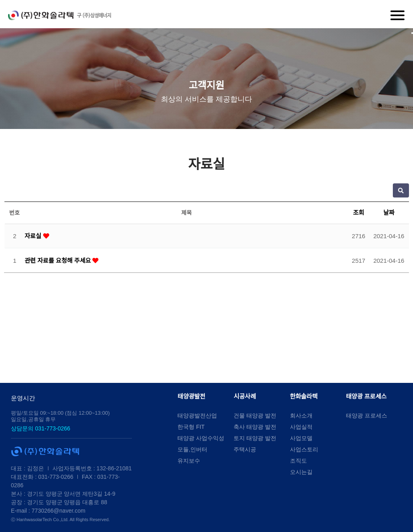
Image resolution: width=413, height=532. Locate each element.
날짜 (389, 213)
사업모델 (301, 438)
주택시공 (245, 449)
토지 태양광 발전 (255, 438)
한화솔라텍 (304, 396)
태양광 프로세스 (366, 396)
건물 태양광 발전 (255, 416)
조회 (359, 213)
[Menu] (397, 15)
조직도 (298, 461)
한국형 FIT (191, 427)
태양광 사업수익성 (201, 438)
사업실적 (301, 427)
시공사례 (245, 396)
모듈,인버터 (192, 449)
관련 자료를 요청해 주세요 (58, 261)
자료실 (34, 236)
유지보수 (189, 461)
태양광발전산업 (197, 416)
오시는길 (301, 472)
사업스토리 (304, 449)
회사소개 (301, 416)
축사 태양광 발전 (255, 427)
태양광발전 (191, 396)
